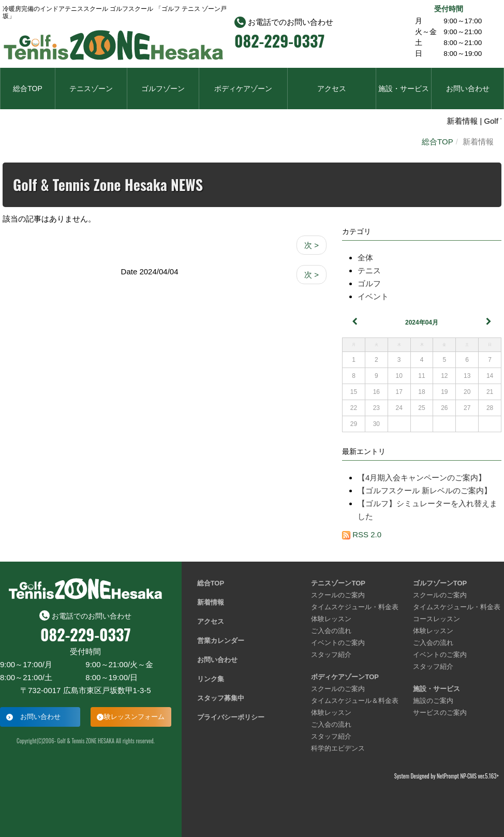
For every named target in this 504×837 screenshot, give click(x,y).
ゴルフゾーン (163, 89)
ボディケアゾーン (243, 89)
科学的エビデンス (338, 748)
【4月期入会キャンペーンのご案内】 (422, 478)
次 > (312, 245)
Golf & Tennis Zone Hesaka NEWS (108, 185)
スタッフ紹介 (331, 655)
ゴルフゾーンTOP (440, 583)
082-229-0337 (279, 41)
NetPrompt (448, 776)
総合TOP (28, 89)
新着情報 (211, 602)
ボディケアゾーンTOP (345, 677)
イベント (373, 296)
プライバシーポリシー (231, 717)
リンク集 (211, 679)
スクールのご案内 (338, 595)
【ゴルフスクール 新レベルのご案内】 (425, 490)
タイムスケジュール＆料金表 (355, 701)
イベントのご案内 (338, 643)
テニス (369, 270)
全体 (365, 258)
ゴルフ (369, 283)
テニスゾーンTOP (338, 583)
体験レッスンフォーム (131, 717)
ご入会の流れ (331, 631)
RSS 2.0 (362, 534)
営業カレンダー (221, 641)
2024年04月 (422, 322)
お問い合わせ (468, 89)
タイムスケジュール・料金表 (355, 607)
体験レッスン (331, 619)
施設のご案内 (433, 701)
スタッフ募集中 (221, 698)
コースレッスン (436, 619)
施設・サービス (404, 89)
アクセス (332, 89)
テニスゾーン (91, 89)
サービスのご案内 (440, 713)
